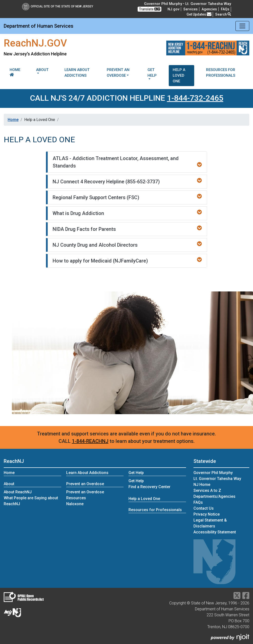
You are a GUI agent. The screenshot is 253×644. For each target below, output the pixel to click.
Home (15, 72)
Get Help (136, 481)
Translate (149, 9)
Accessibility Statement (215, 532)
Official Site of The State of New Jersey (58, 6)
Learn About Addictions (77, 73)
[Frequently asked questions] (225, 9)
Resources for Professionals (221, 73)
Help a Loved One (179, 75)
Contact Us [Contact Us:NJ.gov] (204, 508)
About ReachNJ (18, 492)
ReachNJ (14, 461)
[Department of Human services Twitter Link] (237, 597)
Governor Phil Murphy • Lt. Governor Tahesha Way (188, 4)
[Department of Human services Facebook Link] (246, 597)
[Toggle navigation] (242, 26)
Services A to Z (207, 490)
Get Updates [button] (199, 14)
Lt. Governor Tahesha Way (217, 479)
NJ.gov (173, 9)
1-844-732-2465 (195, 98)
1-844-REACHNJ (90, 441)
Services (190, 9)
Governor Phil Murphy (213, 473)
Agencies (209, 9)
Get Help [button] (152, 73)
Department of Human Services (39, 26)
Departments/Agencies (214, 496)
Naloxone (75, 504)
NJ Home (202, 485)
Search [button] (223, 14)
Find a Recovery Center (149, 487)
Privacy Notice (207, 514)
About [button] (42, 70)
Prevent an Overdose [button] (118, 73)
